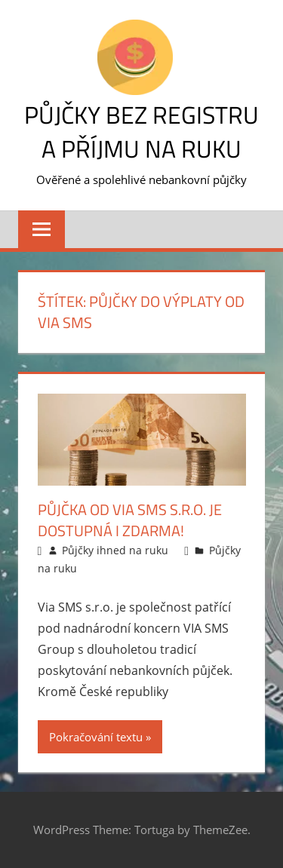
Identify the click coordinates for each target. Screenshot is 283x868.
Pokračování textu (96, 737)
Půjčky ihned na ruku (115, 550)
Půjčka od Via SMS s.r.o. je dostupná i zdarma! (130, 520)
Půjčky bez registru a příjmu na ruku (141, 132)
